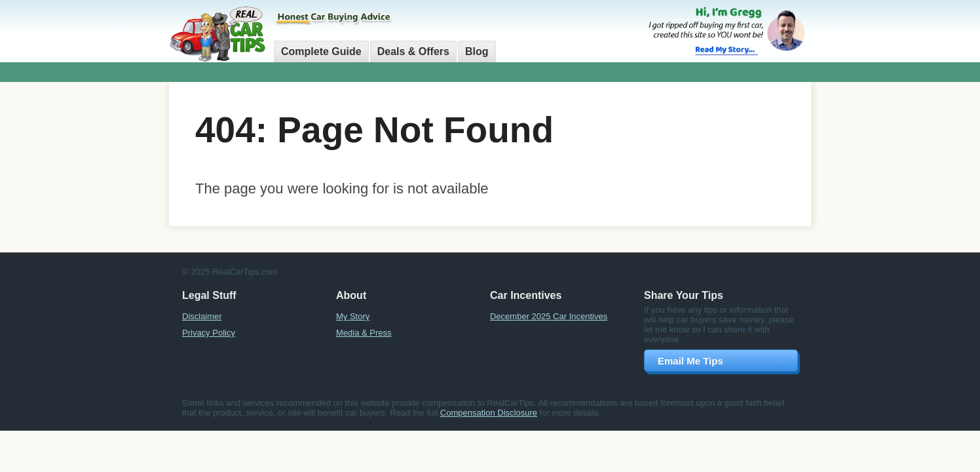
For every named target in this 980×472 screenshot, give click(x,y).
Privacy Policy (209, 333)
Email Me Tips (690, 361)
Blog (477, 51)
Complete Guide (321, 51)
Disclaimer (202, 316)
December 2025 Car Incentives (549, 316)
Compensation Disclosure (489, 413)
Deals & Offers (413, 51)
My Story (353, 316)
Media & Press (364, 333)
